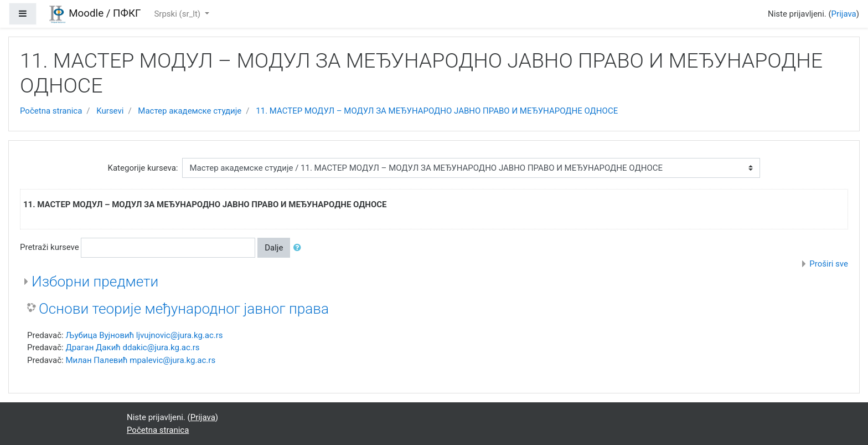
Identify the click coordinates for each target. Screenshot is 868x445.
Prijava (844, 14)
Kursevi (110, 111)
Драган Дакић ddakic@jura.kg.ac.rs (132, 347)
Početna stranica (51, 111)
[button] (299, 248)
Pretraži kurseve (50, 247)
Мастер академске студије (190, 111)
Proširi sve (829, 264)
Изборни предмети (95, 282)
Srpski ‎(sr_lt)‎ (178, 14)
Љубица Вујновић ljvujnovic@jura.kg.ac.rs (144, 335)
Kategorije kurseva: (143, 168)
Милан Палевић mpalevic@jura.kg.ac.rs (140, 360)
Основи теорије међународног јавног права (184, 309)
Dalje (274, 248)
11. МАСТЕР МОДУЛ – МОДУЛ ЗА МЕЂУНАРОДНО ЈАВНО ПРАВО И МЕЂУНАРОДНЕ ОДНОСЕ (437, 111)
